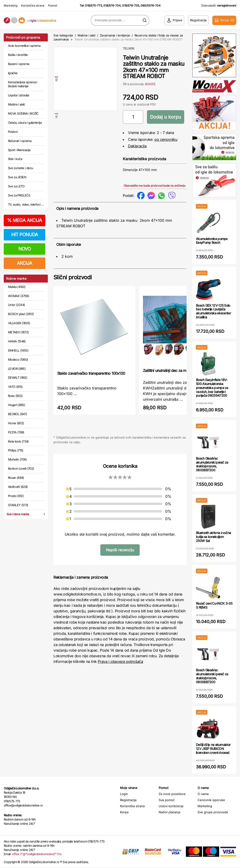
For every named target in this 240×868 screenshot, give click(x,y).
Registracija (128, 800)
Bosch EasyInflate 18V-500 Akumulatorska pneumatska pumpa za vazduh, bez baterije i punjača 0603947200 (212, 388)
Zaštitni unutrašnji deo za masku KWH (173, 370)
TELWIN (129, 48)
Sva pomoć (167, 800)
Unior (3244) (16, 305)
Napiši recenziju (120, 550)
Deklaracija (137, 146)
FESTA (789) (16, 432)
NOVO (24, 249)
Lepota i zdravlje (19, 95)
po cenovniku (166, 139)
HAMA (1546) (17, 341)
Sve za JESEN (17, 177)
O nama (203, 794)
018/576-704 (112, 5)
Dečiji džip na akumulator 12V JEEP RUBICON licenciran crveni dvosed (213, 749)
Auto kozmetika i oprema (24, 46)
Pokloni (13, 132)
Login (124, 794)
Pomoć (53, 5)
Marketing (11, 5)
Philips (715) (16, 450)
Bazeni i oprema (19, 64)
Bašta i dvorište (18, 55)
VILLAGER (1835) (19, 323)
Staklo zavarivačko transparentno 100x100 (91, 373)
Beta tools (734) (18, 441)
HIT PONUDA (25, 235)
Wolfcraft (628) (18, 487)
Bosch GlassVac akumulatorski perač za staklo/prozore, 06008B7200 (212, 464)
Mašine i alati (16, 104)
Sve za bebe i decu (21, 168)
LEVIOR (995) (17, 369)
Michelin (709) (17, 459)
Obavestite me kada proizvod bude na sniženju (154, 186)
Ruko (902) (15, 396)
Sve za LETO (16, 186)
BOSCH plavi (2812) (21, 314)
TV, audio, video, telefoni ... (26, 204)
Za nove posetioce (172, 794)
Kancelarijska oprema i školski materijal (23, 84)
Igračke (13, 73)
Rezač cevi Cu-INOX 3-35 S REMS (214, 605)
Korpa (124, 812)
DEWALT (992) (18, 378)
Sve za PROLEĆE (19, 195)
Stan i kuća (15, 159)
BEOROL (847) (17, 414)
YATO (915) (15, 387)
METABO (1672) (18, 332)
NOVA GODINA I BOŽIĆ (23, 113)
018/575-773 (94, 5)
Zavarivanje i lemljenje (115, 35)
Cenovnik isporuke (211, 800)
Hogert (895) (17, 405)
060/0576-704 (151, 5)
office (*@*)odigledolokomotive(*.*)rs (37, 854)
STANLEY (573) (18, 505)
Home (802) (16, 423)
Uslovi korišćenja (171, 806)
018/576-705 (131, 5)
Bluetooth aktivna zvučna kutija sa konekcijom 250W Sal (213, 537)
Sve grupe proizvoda (213, 812)
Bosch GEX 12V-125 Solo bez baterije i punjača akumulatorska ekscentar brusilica (213, 311)
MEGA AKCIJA (24, 220)
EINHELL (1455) (18, 350)
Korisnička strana (33, 5)
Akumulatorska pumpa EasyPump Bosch (212, 241)
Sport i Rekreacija (19, 150)
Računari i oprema (20, 141)
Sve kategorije (63, 35)
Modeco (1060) (18, 360)
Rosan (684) (16, 478)
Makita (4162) (17, 287)
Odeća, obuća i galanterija (25, 123)
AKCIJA (24, 263)
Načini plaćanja (169, 812)
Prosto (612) (16, 496)
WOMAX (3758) (19, 296)
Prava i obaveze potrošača (120, 661)
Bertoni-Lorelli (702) (21, 469)
